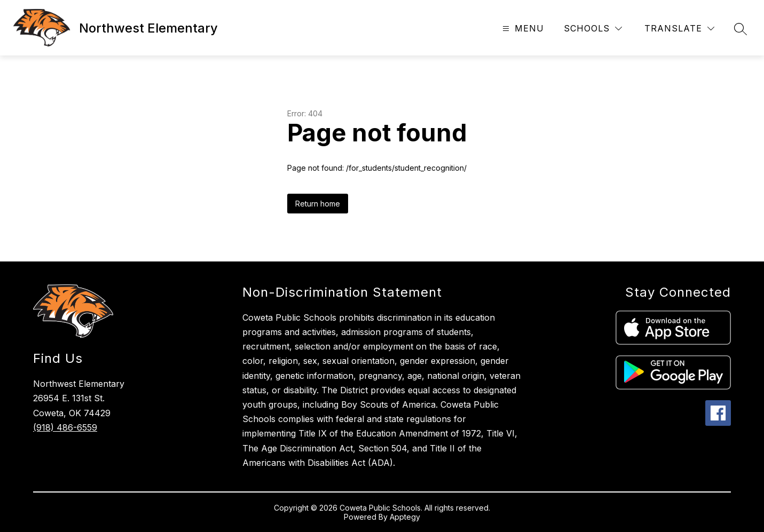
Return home (318, 204)
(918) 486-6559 (65, 427)
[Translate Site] (679, 29)
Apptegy (405, 517)
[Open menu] (522, 29)
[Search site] (741, 29)
